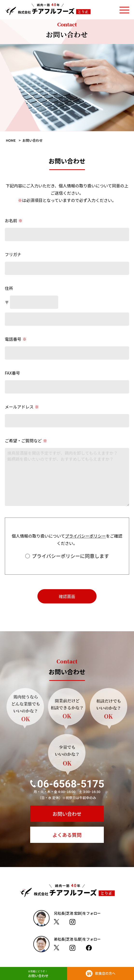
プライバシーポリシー (85, 536)
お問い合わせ (67, 814)
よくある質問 (67, 835)
